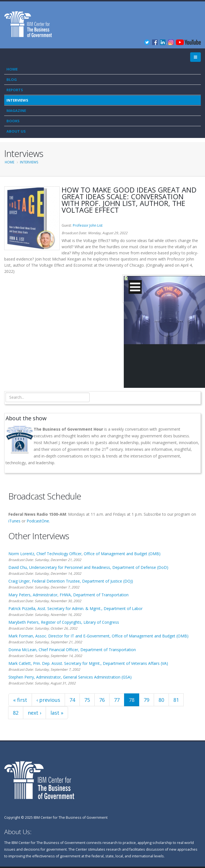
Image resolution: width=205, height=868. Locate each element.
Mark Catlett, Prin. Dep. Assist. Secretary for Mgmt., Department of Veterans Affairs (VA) (88, 663)
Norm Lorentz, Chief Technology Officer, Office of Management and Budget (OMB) (84, 554)
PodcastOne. (38, 521)
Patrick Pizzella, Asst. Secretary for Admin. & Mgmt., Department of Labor (75, 608)
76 (102, 700)
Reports (15, 90)
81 (176, 700)
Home (12, 69)
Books (13, 121)
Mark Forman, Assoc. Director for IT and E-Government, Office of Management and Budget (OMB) (98, 636)
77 (117, 700)
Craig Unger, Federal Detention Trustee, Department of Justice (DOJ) (71, 581)
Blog (12, 79)
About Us (16, 131)
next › (34, 713)
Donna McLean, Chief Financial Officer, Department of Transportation (72, 650)
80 (161, 700)
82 (16, 713)
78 (132, 700)
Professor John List (88, 225)
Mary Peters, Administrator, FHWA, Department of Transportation (68, 595)
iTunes (14, 521)
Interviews (17, 100)
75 (87, 700)
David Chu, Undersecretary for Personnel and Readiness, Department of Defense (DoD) (88, 567)
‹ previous (48, 700)
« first (20, 700)
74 (72, 700)
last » (57, 713)
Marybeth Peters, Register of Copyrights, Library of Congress (64, 622)
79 (146, 700)
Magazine (16, 111)
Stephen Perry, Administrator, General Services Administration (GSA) (70, 677)
